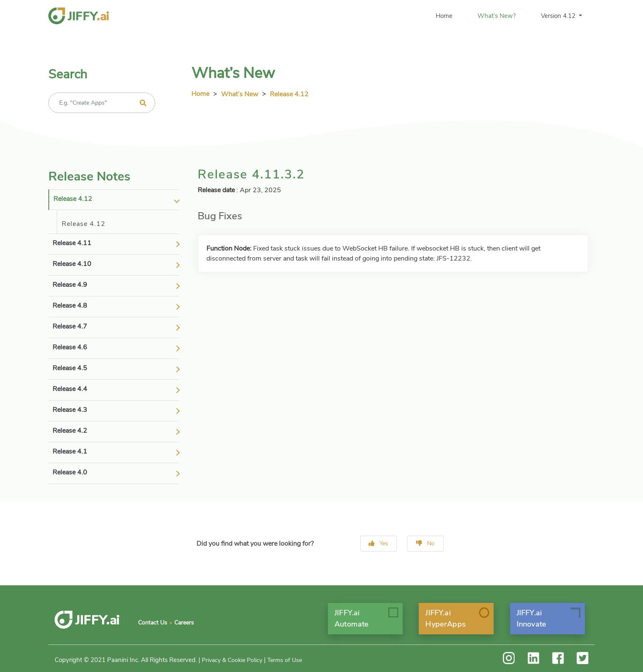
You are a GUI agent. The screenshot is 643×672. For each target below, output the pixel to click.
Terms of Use (285, 660)
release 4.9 (70, 285)
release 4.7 (70, 326)
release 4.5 (70, 368)
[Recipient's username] (102, 103)
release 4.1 (70, 451)
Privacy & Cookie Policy (232, 660)
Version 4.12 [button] (559, 16)
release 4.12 (73, 199)
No (425, 543)
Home (444, 16)
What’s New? (497, 16)
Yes (378, 543)
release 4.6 (70, 347)
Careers (184, 623)
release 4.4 (70, 389)
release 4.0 (70, 472)
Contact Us (153, 623)
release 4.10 (72, 264)
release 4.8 (70, 306)
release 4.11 (72, 243)
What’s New (240, 94)
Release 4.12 (289, 94)
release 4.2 (70, 431)
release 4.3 (70, 410)
